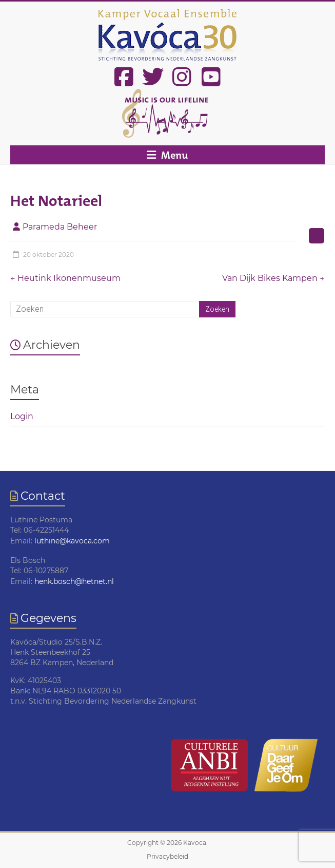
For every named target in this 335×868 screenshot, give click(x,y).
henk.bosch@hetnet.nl (74, 581)
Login (22, 416)
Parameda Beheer (60, 227)
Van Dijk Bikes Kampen (273, 278)
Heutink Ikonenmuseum (65, 278)
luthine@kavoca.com (72, 541)
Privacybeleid (167, 856)
